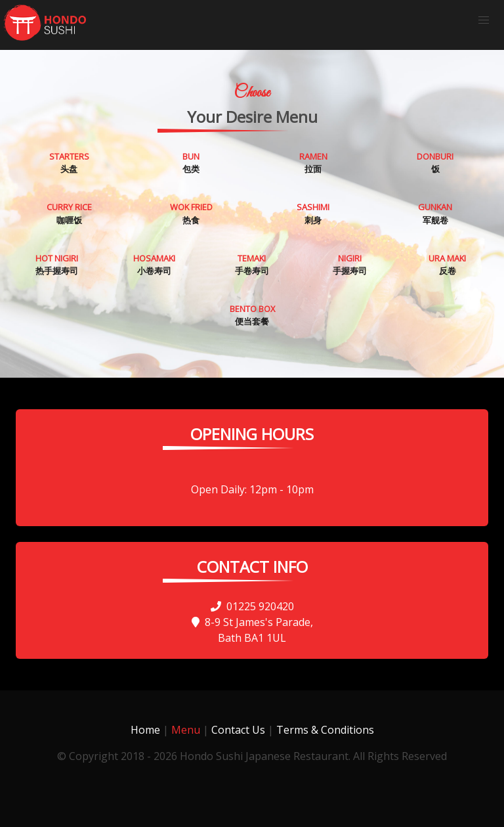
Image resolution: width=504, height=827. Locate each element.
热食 (191, 213)
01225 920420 (252, 606)
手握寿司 (350, 264)
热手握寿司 (57, 264)
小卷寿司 (154, 264)
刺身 (313, 213)
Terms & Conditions (325, 730)
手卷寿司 (252, 264)
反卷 (447, 264)
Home (145, 730)
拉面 (313, 163)
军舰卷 (435, 213)
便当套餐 (252, 315)
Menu (186, 730)
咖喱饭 (69, 213)
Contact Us (238, 730)
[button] (484, 20)
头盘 (69, 163)
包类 (191, 163)
